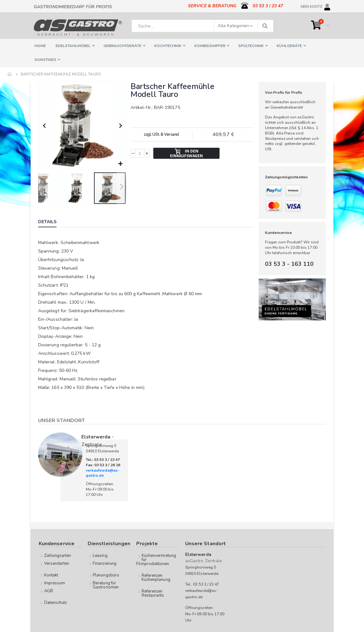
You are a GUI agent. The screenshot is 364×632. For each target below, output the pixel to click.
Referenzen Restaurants (153, 593)
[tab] (52, 222)
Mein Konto (311, 6)
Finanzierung (105, 563)
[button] (120, 163)
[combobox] (203, 26)
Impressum (55, 582)
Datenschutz (56, 602)
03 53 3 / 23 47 (268, 6)
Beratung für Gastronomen (106, 584)
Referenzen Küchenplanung (156, 577)
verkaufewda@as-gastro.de (103, 472)
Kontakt (51, 575)
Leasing (100, 555)
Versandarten (57, 563)
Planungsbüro (106, 575)
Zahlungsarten (58, 555)
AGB (49, 590)
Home (10, 74)
